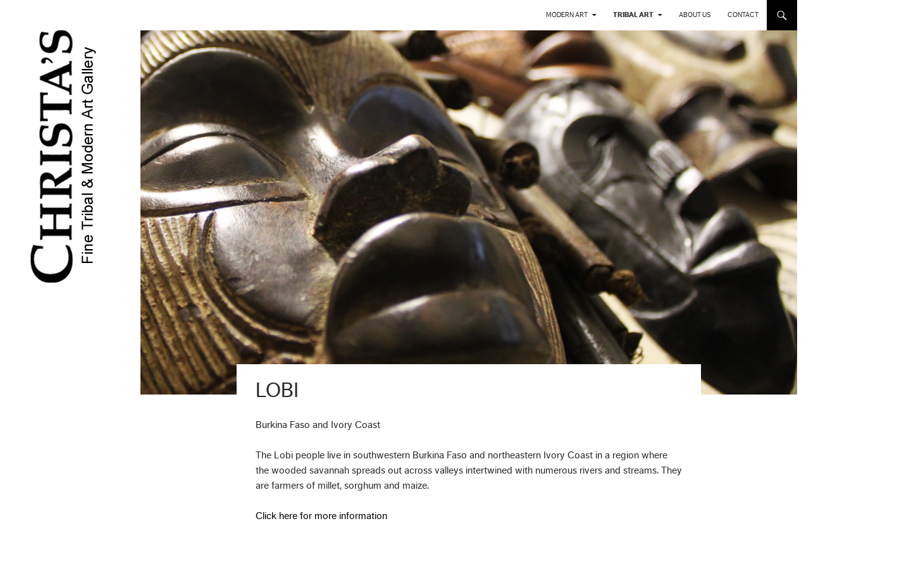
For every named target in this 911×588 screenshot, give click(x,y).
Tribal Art (633, 15)
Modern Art (567, 15)
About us (695, 15)
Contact (743, 15)
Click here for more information (321, 516)
